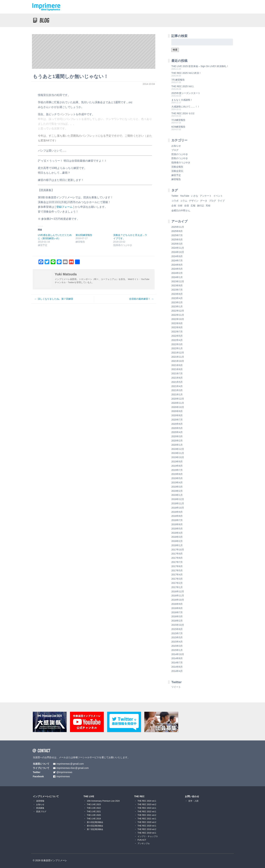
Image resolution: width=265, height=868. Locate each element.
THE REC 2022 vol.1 (147, 812)
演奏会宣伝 (177, 171)
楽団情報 (40, 801)
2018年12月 (178, 499)
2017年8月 (177, 558)
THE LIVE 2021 (94, 812)
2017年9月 (177, 554)
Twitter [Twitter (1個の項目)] (175, 196)
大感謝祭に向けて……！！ (186, 107)
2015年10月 (178, 625)
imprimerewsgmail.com (70, 764)
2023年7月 (177, 290)
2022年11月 (178, 315)
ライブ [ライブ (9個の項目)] (221, 201)
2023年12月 (178, 281)
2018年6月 (177, 524)
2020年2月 (177, 441)
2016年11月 (178, 596)
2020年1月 (177, 445)
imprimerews (63, 777)
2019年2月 (177, 491)
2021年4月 (177, 386)
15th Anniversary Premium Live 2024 (103, 801)
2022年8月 (177, 327)
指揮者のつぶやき (181, 163)
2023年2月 (177, 302)
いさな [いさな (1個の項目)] (195, 196)
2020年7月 (177, 420)
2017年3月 (177, 579)
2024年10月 (178, 252)
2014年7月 (177, 663)
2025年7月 (177, 235)
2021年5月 (177, 382)
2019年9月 (177, 462)
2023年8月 (177, 286)
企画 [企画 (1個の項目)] (174, 206)
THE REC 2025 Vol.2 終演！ (186, 73)
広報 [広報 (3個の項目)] (193, 206)
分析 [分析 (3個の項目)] (180, 206)
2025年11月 (178, 227)
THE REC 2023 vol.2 (147, 804)
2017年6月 (177, 566)
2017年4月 (177, 575)
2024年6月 (177, 265)
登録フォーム (64, 207)
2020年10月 (178, 407)
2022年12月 (178, 311)
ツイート (176, 687)
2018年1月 (177, 545)
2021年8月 (177, 369)
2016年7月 (177, 612)
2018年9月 (177, 512)
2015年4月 (177, 642)
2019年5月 (177, 478)
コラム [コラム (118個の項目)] (184, 201)
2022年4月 (177, 340)
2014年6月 (177, 667)
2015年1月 (177, 650)
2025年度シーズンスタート (186, 93)
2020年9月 (177, 411)
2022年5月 (177, 336)
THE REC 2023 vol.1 (147, 808)
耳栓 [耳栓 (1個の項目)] (208, 206)
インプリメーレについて (46, 796)
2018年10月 (178, 508)
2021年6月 (177, 378)
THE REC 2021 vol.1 (147, 819)
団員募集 (40, 808)
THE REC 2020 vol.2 (147, 822)
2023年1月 (177, 306)
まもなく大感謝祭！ (182, 100)
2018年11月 (178, 503)
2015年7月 (177, 633)
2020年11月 (178, 403)
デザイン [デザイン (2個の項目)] (194, 201)
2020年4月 (177, 432)
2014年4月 (177, 671)
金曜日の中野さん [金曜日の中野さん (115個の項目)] (181, 210)
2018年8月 (177, 516)
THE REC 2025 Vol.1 (183, 86)
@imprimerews (64, 772)
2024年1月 (177, 277)
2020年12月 (178, 399)
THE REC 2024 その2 (183, 113)
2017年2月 (177, 583)
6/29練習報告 (178, 127)
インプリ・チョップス (148, 836)
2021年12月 (178, 353)
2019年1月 (177, 495)
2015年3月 (177, 646)
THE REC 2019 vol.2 (147, 829)
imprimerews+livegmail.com (73, 768)
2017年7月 (177, 562)
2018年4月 (177, 533)
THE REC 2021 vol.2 (147, 815)
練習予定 (176, 175)
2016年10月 (178, 600)
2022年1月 (177, 348)
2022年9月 (177, 323)
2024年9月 (177, 256)
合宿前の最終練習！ (140, 299)
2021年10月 (178, 361)
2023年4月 (177, 298)
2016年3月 (177, 616)
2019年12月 (178, 449)
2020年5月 (177, 428)
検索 (175, 50)
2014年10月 (178, 654)
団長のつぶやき (180, 158)
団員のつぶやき (180, 154)
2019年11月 (178, 453)
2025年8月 (177, 231)
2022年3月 (177, 344)
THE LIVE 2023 (94, 804)
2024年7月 (177, 261)
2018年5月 (177, 529)
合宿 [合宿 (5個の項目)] (187, 206)
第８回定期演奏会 (95, 826)
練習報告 (176, 179)
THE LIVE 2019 (94, 819)
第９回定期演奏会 (95, 822)
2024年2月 (177, 273)
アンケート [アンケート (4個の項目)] (206, 196)
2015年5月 (177, 637)
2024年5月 (177, 269)
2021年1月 (177, 394)
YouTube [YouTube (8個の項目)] (185, 196)
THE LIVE (89, 796)
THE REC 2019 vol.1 (147, 833)
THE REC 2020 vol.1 (147, 826)
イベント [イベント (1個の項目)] (218, 196)
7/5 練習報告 (178, 80)
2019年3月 (177, 487)
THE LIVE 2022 (94, 808)
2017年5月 (177, 571)
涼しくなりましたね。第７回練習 (55, 299)
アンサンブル (144, 844)
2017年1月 (177, 587)
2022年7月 (177, 332)
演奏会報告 (177, 167)
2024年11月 (178, 248)
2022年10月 (178, 319)
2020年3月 (177, 436)
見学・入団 (193, 801)
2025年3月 (177, 244)
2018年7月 (177, 520)
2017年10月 (178, 550)
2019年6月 (177, 474)
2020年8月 (177, 415)
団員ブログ (41, 812)
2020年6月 (177, 424)
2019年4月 (177, 482)
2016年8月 (177, 608)
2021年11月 (178, 357)
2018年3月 (177, 537)
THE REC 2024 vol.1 (147, 801)
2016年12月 (178, 591)
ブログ (175, 150)
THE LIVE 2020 (94, 815)
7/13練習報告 (178, 120)
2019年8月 (177, 466)
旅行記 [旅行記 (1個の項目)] (201, 206)
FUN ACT (142, 840)
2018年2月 (177, 541)
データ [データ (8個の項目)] (204, 201)
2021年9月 (177, 365)
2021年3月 (177, 390)
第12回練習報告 (84, 235)
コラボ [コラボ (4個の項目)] (175, 201)
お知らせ (176, 146)
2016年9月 (177, 604)
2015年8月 (177, 629)
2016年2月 (177, 621)
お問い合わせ (192, 796)
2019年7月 (177, 470)
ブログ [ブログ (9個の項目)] (212, 201)
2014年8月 (177, 658)
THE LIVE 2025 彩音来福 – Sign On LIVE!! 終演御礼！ (200, 66)
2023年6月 (177, 294)
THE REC (139, 796)
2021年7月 (177, 374)
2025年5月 (177, 240)
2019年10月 (178, 457)
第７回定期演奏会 (95, 829)
